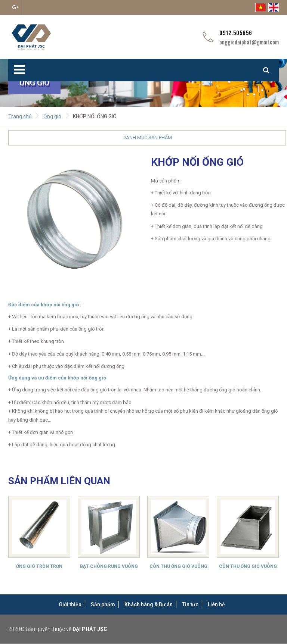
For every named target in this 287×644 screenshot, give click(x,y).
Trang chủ (20, 116)
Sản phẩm (103, 604)
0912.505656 (236, 32)
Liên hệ (216, 604)
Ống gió (52, 116)
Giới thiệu (70, 604)
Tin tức (190, 604)
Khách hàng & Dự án (149, 604)
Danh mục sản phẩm (147, 137)
